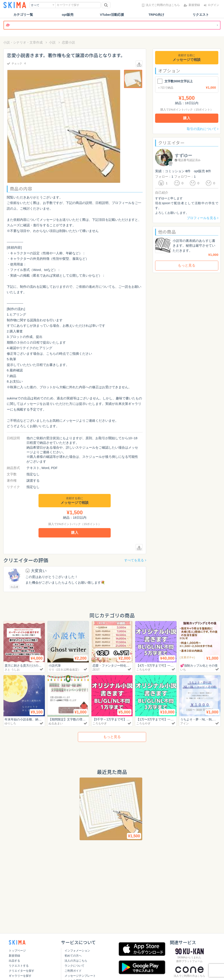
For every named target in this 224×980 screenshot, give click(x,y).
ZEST (96, 670)
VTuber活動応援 (112, 15)
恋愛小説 (68, 42)
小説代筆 (55, 665)
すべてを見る (135, 560)
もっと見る (187, 265)
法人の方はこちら (76, 961)
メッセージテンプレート (80, 976)
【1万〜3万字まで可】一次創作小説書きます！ (171, 719)
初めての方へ (73, 956)
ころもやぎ (143, 670)
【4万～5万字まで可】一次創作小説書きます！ (171, 665)
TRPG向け (156, 15)
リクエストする (19, 966)
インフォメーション (77, 951)
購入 (75, 533)
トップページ (17, 951)
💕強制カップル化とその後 (200, 665)
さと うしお (12, 670)
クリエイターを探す (22, 971)
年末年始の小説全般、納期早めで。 (31, 719)
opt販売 (68, 15)
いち (183, 670)
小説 (52, 42)
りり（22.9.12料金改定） (65, 670)
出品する (14, 961)
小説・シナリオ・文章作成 (23, 42)
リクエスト (201, 15)
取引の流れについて (203, 129)
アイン (185, 723)
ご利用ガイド (73, 971)
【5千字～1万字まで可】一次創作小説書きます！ (129, 719)
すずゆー (184, 155)
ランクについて (74, 966)
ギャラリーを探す (20, 976)
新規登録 (14, 956)
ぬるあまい (56, 723)
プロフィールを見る (203, 218)
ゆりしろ (10, 723)
